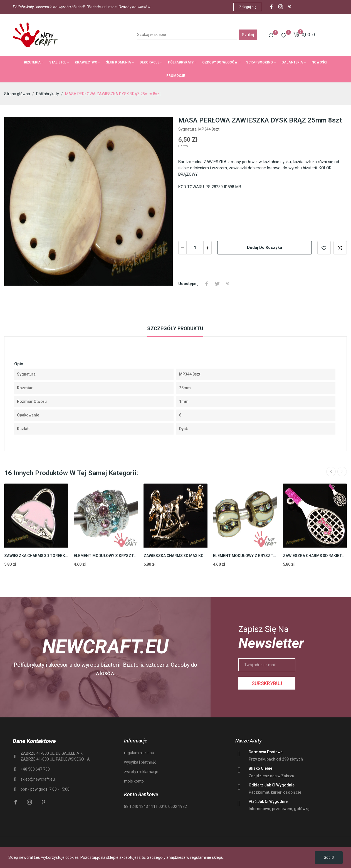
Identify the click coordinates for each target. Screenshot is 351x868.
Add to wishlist (324, 248)
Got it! (329, 857)
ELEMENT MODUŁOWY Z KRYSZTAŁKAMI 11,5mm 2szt (106, 556)
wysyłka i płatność (140, 762)
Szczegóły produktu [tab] (175, 328)
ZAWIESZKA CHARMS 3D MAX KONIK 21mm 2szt (175, 556)
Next (342, 472)
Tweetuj (217, 284)
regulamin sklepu (139, 753)
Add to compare (340, 248)
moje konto (134, 781)
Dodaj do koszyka (265, 247)
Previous (331, 472)
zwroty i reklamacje (141, 772)
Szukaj (248, 35)
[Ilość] (195, 248)
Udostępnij (207, 284)
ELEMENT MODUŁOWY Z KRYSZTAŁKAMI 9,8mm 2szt (245, 556)
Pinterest (228, 284)
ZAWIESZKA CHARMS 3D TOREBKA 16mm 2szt (36, 556)
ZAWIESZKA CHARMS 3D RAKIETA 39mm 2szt (315, 556)
